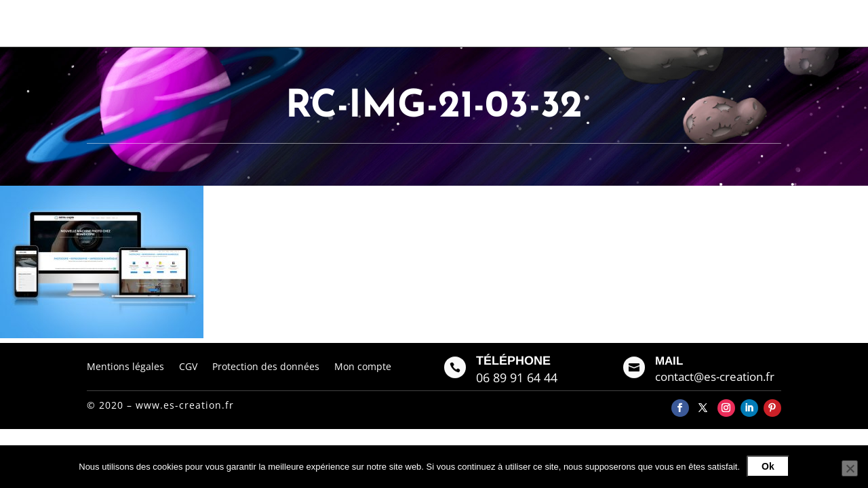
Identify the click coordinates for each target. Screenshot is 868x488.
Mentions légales (125, 366)
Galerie (564, 23)
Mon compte (363, 366)
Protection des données (266, 366)
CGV (188, 366)
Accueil (456, 23)
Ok (768, 466)
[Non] (850, 468)
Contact (614, 23)
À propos (510, 23)
